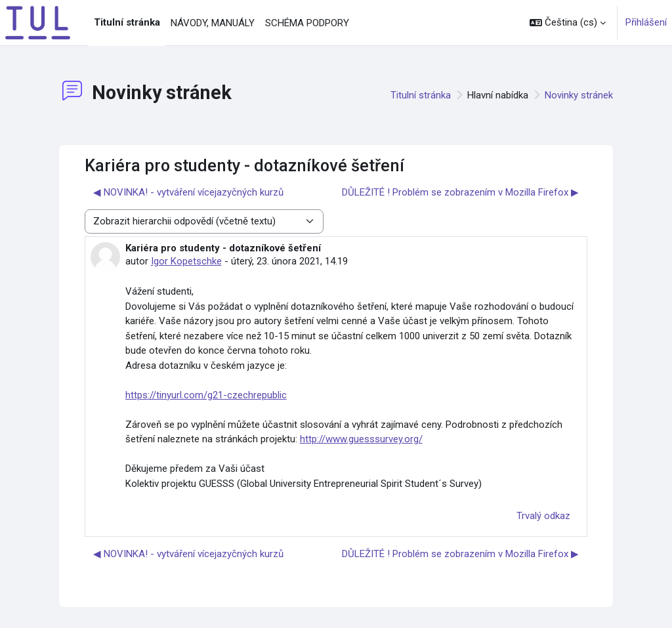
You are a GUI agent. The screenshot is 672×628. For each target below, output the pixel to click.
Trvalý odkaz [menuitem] (543, 516)
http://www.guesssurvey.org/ (361, 439)
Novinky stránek (579, 95)
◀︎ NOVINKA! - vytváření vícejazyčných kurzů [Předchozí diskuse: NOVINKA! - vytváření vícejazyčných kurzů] (188, 192)
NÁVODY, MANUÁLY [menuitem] (213, 23)
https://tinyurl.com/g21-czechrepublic (206, 395)
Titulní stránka (421, 95)
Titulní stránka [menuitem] (127, 22)
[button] (568, 23)
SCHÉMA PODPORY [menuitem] (307, 23)
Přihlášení (646, 22)
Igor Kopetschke (186, 261)
